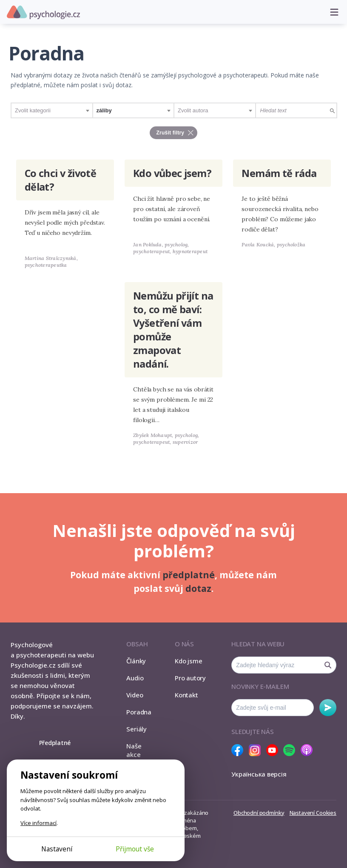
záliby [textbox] (104, 110)
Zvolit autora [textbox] (193, 110)
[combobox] (52, 110)
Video (135, 695)
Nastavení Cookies (313, 813)
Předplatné (55, 743)
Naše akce (134, 750)
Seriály (136, 729)
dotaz (198, 588)
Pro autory (190, 678)
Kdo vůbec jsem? (172, 173)
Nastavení (57, 849)
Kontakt (186, 695)
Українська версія (259, 774)
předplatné (189, 575)
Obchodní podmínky (259, 813)
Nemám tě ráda (279, 173)
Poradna (139, 712)
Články (136, 661)
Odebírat (328, 708)
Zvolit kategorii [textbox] (33, 110)
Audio (135, 678)
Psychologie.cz (43, 12)
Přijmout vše (135, 849)
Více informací (38, 823)
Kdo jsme (188, 661)
